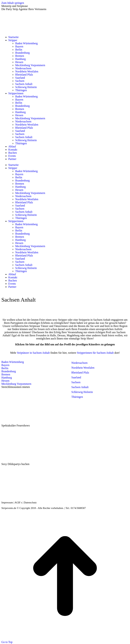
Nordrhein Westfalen (83, 368)
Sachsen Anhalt (80, 387)
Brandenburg (9, 371)
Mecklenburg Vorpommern (16, 384)
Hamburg (7, 378)
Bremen (6, 374)
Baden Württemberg (13, 362)
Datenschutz (30, 502)
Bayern (5, 365)
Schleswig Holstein (82, 392)
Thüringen (77, 397)
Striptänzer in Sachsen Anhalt (33, 353)
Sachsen (76, 382)
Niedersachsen (79, 363)
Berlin (5, 368)
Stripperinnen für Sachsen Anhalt (95, 353)
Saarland (76, 377)
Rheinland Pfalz (80, 373)
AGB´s (18, 502)
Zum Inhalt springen (13, 3)
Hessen (5, 381)
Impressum (7, 502)
